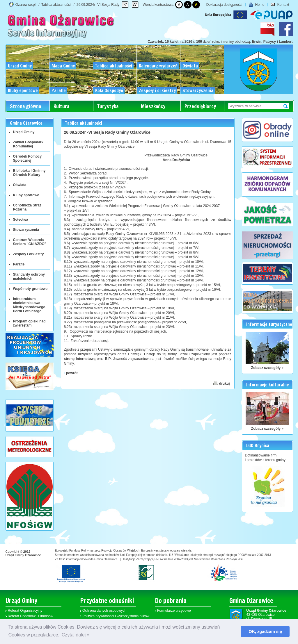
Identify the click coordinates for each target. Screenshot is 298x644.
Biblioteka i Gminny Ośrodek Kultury (29, 173)
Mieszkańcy (153, 106)
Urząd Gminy (24, 132)
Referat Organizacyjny (25, 611)
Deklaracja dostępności (224, 5)
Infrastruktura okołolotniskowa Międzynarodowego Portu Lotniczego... (29, 305)
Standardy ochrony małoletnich (29, 276)
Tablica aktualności (56, 5)
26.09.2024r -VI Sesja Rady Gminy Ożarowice (112, 5)
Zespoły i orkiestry (29, 254)
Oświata (20, 185)
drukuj (221, 383)
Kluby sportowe (26, 195)
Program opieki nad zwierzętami (29, 323)
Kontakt (280, 5)
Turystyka (108, 106)
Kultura (61, 106)
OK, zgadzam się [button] (265, 631)
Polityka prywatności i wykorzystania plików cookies (116, 618)
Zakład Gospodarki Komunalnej (29, 144)
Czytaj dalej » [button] (76, 635)
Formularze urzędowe (174, 611)
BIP (108, 359)
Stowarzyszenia (26, 230)
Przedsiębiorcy (200, 106)
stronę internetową (80, 359)
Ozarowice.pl (25, 5)
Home (256, 5)
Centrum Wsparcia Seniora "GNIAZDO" (30, 242)
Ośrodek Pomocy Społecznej (28, 158)
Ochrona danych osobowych (104, 611)
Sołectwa (21, 220)
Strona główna (25, 106)
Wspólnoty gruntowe (30, 289)
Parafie (19, 264)
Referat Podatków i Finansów (31, 616)
